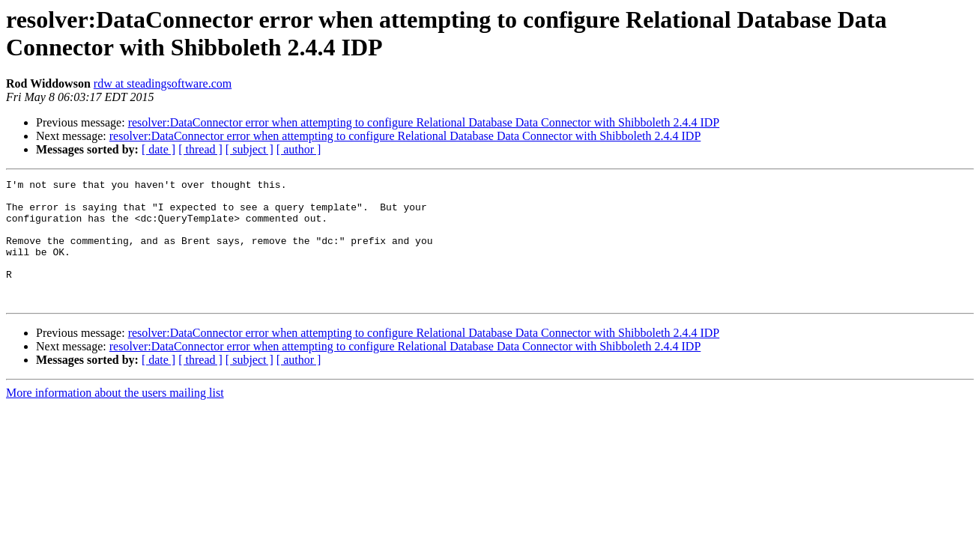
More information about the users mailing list (115, 417)
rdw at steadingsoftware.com (163, 83)
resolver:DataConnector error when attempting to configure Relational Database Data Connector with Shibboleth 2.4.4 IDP (424, 122)
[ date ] (158, 149)
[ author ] (299, 149)
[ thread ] (200, 149)
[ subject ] (249, 149)
